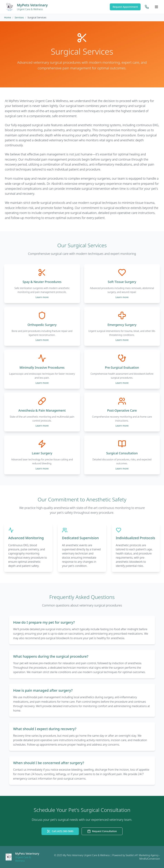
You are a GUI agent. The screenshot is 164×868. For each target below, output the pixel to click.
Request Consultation (102, 831)
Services (19, 17)
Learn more (42, 297)
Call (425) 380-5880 (60, 831)
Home (8, 17)
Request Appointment (125, 7)
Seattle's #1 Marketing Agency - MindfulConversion (143, 857)
